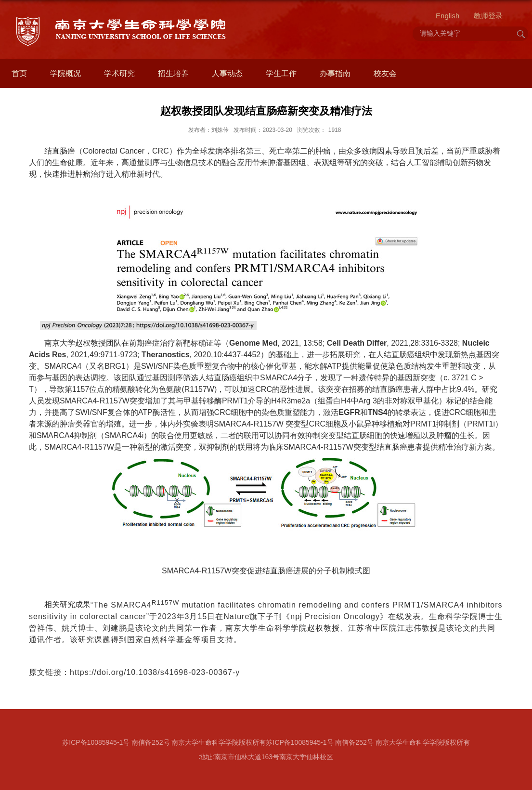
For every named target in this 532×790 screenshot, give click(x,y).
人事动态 (227, 73)
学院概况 (65, 73)
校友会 (385, 73)
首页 (19, 73)
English (448, 16)
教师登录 (488, 16)
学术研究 (119, 73)
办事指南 (335, 73)
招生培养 (173, 73)
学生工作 (281, 73)
